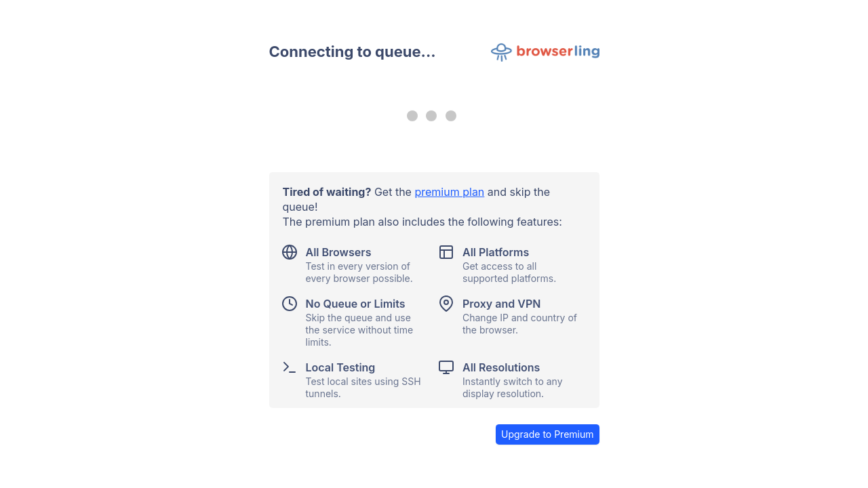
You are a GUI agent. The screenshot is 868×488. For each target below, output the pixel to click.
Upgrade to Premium (548, 434)
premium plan (449, 192)
